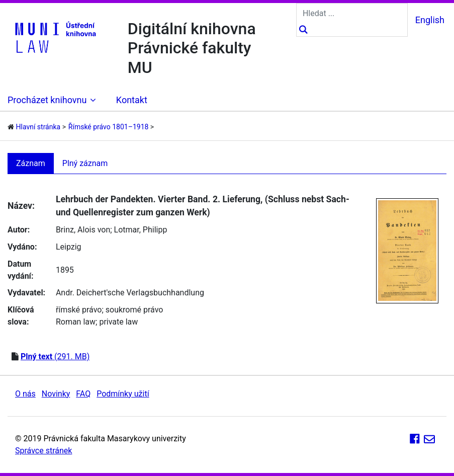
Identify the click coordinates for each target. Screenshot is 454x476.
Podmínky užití (123, 394)
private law (118, 322)
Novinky (56, 394)
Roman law (76, 322)
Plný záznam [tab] (85, 163)
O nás (25, 394)
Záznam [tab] (31, 163)
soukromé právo (134, 310)
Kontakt (132, 100)
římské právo (79, 310)
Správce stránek (43, 451)
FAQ (83, 394)
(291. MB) (55, 356)
